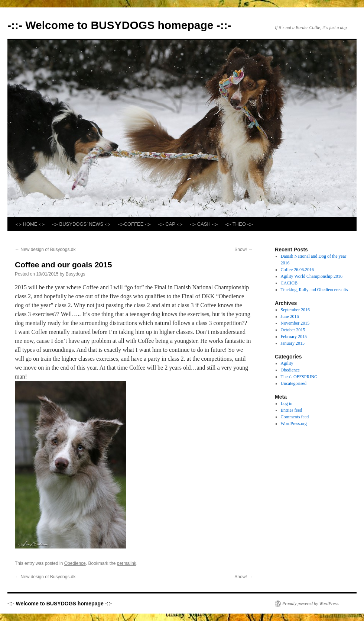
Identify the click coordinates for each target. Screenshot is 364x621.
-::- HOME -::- (30, 224)
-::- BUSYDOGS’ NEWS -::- (81, 224)
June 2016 (290, 316)
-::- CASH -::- (204, 224)
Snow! (243, 250)
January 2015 (293, 343)
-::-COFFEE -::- (134, 224)
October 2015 (293, 330)
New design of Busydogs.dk (45, 250)
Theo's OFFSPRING (299, 377)
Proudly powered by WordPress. (311, 604)
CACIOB (289, 283)
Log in (287, 403)
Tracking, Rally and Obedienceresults (314, 290)
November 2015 (295, 323)
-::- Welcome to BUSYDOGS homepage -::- (119, 25)
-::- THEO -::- (239, 224)
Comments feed (295, 417)
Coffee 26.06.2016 (297, 270)
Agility (287, 363)
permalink (127, 563)
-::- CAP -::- (170, 224)
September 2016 (295, 310)
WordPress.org (294, 424)
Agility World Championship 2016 (312, 276)
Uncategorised (294, 383)
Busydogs (76, 274)
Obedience (75, 563)
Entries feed (292, 410)
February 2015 (294, 337)
